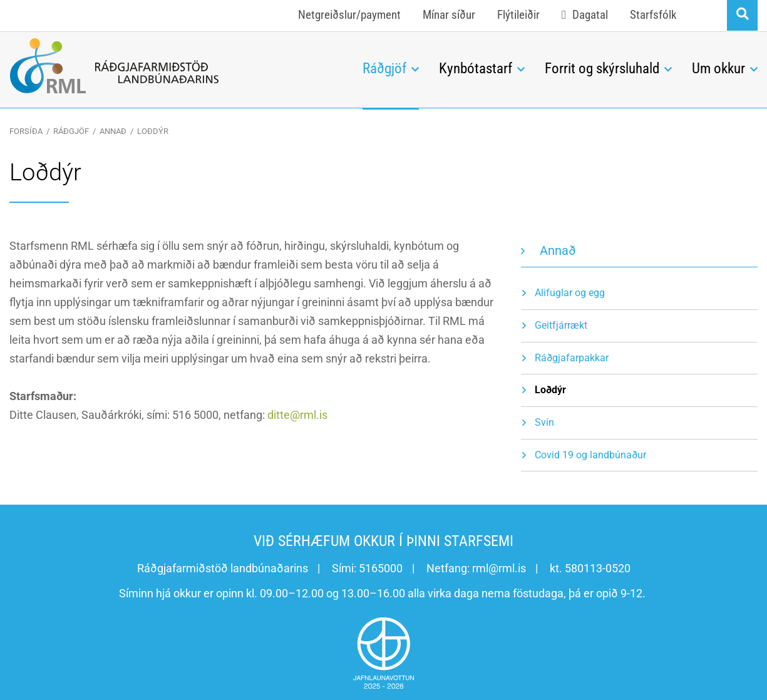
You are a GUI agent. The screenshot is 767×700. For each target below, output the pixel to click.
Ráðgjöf (71, 131)
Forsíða (26, 131)
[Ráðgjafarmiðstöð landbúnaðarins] (177, 66)
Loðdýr (153, 131)
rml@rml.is (499, 568)
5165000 (381, 568)
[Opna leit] (742, 15)
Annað (113, 131)
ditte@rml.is (297, 415)
